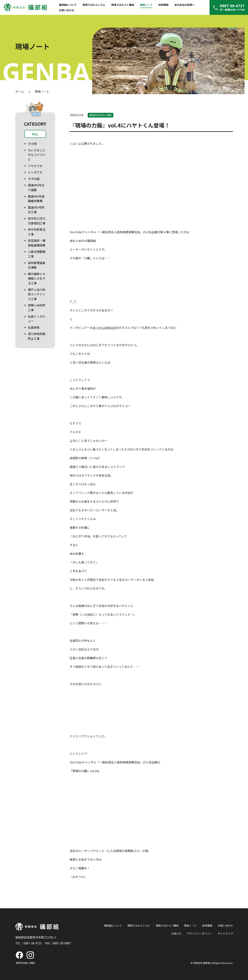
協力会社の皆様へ (185, 5)
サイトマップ (225, 933)
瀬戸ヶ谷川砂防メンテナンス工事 (37, 294)
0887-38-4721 (33, 943)
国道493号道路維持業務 (36, 199)
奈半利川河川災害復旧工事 (37, 221)
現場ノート (146, 5)
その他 (32, 144)
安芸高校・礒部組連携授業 (37, 243)
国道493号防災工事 (36, 210)
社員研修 (34, 327)
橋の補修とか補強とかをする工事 (37, 278)
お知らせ (176, 933)
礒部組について (68, 5)
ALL (35, 134)
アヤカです (35, 166)
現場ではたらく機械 (123, 5)
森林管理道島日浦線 (37, 265)
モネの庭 (34, 179)
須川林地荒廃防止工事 (37, 336)
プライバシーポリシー (200, 933)
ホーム (20, 91)
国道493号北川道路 (36, 187)
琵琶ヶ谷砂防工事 (37, 307)
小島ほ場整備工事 (37, 254)
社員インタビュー (37, 319)
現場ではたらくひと (94, 5)
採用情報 (163, 5)
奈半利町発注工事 (37, 232)
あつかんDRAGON (104, 328)
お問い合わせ (67, 10)
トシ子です (35, 172)
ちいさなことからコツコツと (37, 155)
